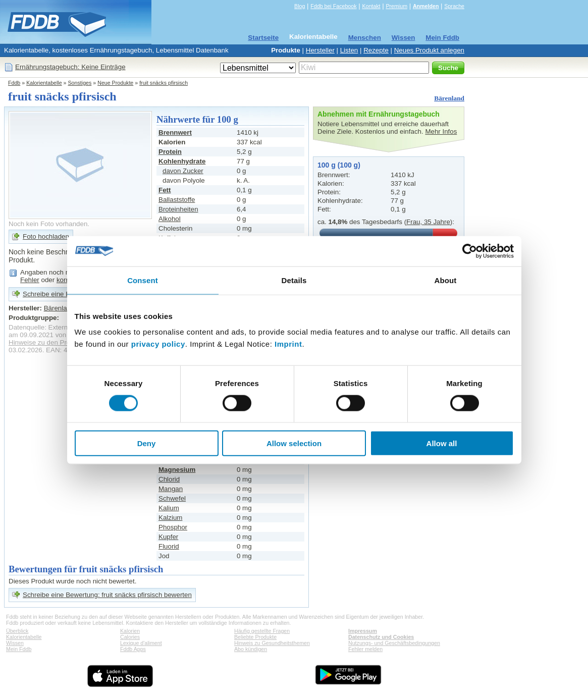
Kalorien (130, 631)
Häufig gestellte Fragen (262, 631)
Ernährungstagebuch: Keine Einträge (70, 67)
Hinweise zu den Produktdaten (54, 342)
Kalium (169, 508)
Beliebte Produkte (255, 637)
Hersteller (320, 50)
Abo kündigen (251, 649)
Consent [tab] (143, 280)
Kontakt (371, 6)
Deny (147, 443)
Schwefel (172, 498)
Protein (170, 152)
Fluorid (169, 546)
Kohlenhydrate (182, 161)
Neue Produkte (115, 83)
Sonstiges (80, 83)
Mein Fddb (442, 38)
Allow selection (294, 443)
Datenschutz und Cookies (381, 637)
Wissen (404, 38)
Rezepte (376, 50)
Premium (396, 6)
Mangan (171, 489)
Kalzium (170, 518)
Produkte (286, 50)
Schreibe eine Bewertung (60, 294)
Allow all (442, 443)
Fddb (14, 83)
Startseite (263, 38)
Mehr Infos (441, 131)
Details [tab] (294, 280)
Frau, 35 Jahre (428, 222)
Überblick (17, 631)
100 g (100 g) (339, 165)
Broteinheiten (178, 209)
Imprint (288, 344)
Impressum (363, 631)
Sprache (454, 6)
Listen (349, 50)
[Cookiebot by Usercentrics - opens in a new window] (470, 251)
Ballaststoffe (177, 200)
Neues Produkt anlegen (429, 50)
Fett (165, 190)
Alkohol (170, 219)
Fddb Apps (133, 649)
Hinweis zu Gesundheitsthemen (272, 643)
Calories (130, 637)
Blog (300, 6)
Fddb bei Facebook (333, 6)
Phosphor (173, 527)
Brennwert (175, 132)
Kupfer (168, 537)
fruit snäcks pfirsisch (164, 83)
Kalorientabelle (313, 37)
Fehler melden (365, 649)
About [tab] (446, 280)
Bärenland (449, 98)
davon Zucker (183, 171)
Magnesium (177, 470)
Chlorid (169, 479)
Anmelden (426, 6)
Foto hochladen (46, 236)
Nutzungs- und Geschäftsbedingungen (394, 643)
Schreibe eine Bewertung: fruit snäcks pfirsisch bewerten (107, 595)
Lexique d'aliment (141, 643)
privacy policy (158, 344)
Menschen (365, 38)
